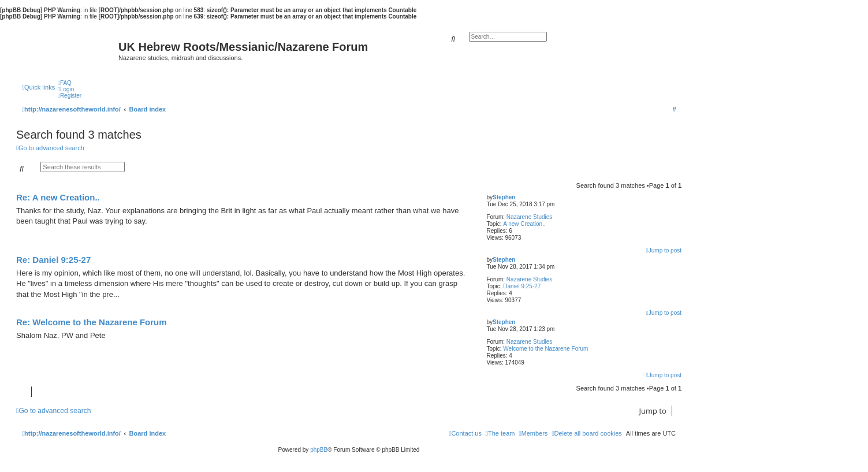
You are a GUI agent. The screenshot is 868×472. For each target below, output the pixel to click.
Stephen (504, 197)
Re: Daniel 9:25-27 (53, 260)
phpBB (319, 450)
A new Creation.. (524, 224)
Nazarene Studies (530, 217)
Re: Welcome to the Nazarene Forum (92, 322)
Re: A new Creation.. (58, 197)
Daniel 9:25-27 (522, 286)
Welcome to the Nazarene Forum (545, 349)
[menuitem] (65, 83)
